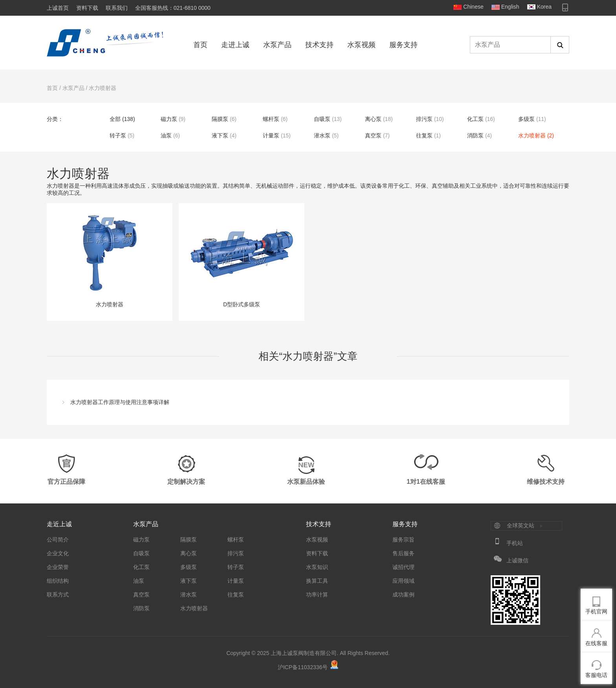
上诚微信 (517, 560)
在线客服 (596, 643)
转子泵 (118, 135)
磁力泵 (169, 119)
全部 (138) (122, 119)
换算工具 (317, 581)
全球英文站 (521, 525)
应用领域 (403, 581)
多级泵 (526, 119)
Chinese (473, 7)
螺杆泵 (271, 119)
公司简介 (58, 540)
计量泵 (271, 135)
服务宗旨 (403, 540)
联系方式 (58, 595)
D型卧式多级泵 (242, 259)
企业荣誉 (58, 567)
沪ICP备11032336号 (303, 667)
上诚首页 (58, 8)
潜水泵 (322, 135)
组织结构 (58, 581)
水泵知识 (317, 567)
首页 (200, 45)
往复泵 (424, 135)
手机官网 (596, 611)
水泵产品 (277, 45)
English (510, 7)
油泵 (166, 135)
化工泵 (475, 119)
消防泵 (475, 135)
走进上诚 (235, 45)
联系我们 (117, 8)
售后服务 (403, 553)
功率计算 (317, 595)
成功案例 (403, 595)
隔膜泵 (220, 119)
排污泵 (424, 119)
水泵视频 (361, 45)
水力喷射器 (103, 88)
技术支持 (319, 45)
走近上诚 (59, 524)
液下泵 (220, 135)
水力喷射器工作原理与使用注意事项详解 (120, 402)
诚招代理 (403, 567)
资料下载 (87, 8)
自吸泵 (322, 119)
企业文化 (58, 553)
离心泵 (373, 119)
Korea (544, 7)
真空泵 (373, 135)
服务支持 (403, 45)
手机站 (515, 543)
